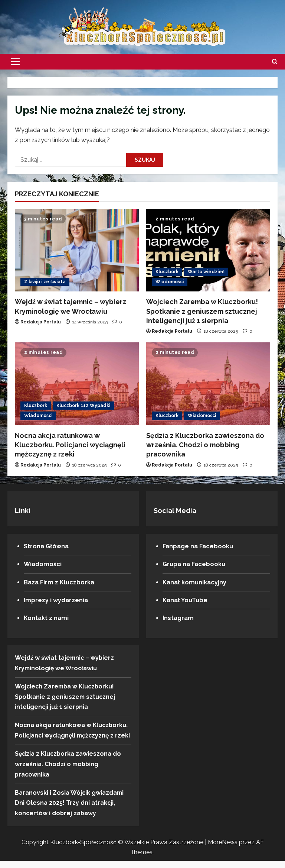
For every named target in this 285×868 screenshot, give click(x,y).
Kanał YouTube (185, 600)
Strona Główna (46, 546)
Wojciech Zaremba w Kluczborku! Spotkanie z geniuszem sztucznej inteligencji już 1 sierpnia (202, 311)
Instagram (178, 618)
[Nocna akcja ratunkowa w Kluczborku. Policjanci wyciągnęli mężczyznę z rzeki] (77, 384)
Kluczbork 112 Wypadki (83, 406)
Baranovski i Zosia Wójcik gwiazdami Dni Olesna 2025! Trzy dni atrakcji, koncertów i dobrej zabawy (70, 810)
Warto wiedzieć (206, 272)
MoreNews (223, 849)
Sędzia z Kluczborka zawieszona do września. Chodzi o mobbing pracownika (205, 445)
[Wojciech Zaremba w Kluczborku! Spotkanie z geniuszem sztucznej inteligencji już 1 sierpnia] (208, 250)
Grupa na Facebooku (194, 564)
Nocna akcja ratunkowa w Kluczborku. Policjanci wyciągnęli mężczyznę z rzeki (70, 445)
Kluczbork (167, 272)
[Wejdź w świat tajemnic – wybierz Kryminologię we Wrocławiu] (77, 250)
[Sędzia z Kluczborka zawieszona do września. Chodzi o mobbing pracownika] (208, 384)
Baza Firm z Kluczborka (59, 582)
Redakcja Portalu (41, 322)
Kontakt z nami (46, 618)
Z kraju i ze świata (45, 282)
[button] (15, 62)
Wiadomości (170, 282)
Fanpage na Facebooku (198, 546)
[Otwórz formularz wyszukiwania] (275, 62)
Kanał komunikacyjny (194, 582)
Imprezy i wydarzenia (56, 600)
